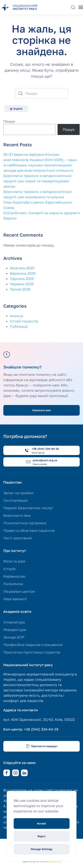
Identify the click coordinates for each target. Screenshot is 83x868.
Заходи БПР (14, 637)
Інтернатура (14, 622)
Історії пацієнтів (24, 321)
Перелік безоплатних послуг (28, 508)
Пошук (9, 121)
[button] (73, 7)
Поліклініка (13, 584)
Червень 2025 (22, 284)
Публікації (19, 326)
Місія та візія (14, 561)
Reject (41, 836)
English (16, 109)
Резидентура (15, 630)
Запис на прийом (18, 493)
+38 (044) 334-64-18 (41, 729)
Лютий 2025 (20, 289)
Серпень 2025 (22, 279)
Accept (41, 823)
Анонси (17, 316)
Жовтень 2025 (22, 268)
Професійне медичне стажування (33, 645)
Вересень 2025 (23, 273)
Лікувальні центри (19, 591)
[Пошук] (42, 93)
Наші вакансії (15, 599)
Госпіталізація (15, 500)
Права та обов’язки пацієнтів (29, 530)
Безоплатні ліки (17, 515)
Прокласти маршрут (41, 746)
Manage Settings (42, 849)
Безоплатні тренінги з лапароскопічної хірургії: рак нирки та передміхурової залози (37, 181)
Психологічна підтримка (25, 523)
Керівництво (14, 576)
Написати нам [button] (41, 410)
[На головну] (22, 7)
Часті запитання (17, 538)
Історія (9, 569)
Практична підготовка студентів (32, 652)
